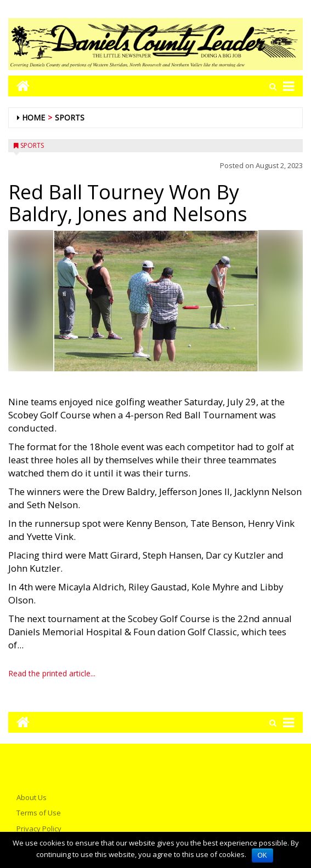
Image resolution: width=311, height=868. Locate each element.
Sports (70, 117)
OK (262, 855)
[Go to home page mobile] (19, 86)
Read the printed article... (52, 673)
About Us (32, 797)
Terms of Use (39, 813)
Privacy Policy (39, 829)
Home (33, 117)
